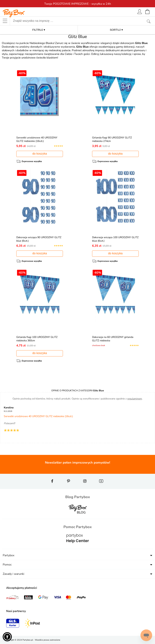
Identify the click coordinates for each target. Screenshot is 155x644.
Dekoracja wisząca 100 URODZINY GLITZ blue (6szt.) (112, 239)
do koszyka (40, 154)
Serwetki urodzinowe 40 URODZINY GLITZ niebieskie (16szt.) (38, 139)
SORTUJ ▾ (116, 30)
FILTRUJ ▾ (39, 30)
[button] (7, 637)
